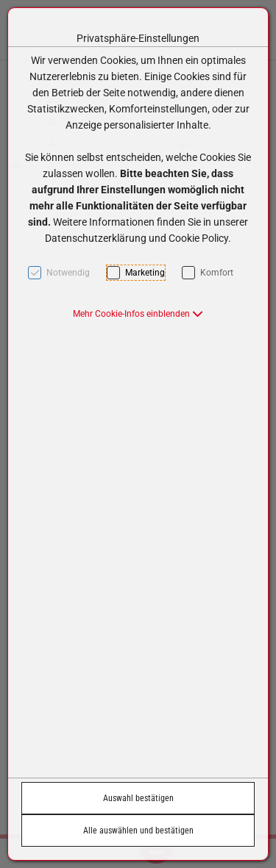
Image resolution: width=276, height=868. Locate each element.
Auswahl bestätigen (138, 798)
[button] (138, 314)
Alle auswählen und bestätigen (138, 831)
